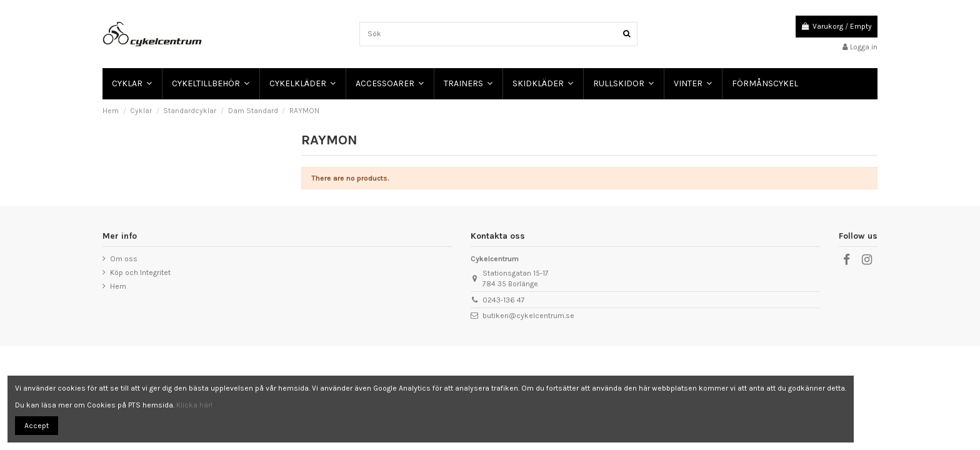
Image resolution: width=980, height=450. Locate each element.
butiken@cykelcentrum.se (528, 316)
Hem (118, 286)
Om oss (124, 259)
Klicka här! (194, 405)
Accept (37, 426)
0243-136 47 (504, 300)
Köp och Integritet (140, 272)
